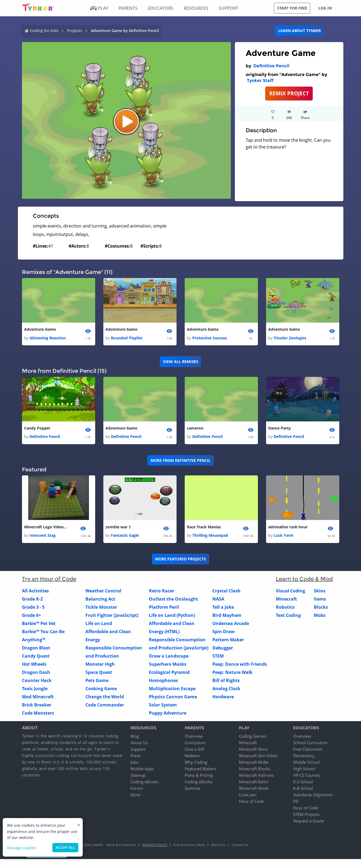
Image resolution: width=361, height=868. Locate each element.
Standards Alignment (313, 796)
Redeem (192, 757)
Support (138, 750)
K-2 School (303, 783)
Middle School (306, 763)
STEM (218, 658)
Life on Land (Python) (172, 617)
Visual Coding (290, 592)
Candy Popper (37, 429)
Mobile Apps (142, 770)
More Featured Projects (180, 561)
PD (296, 803)
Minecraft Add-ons (256, 777)
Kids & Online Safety (189, 846)
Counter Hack (37, 682)
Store (135, 796)
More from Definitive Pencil (180, 461)
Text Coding (288, 617)
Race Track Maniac (204, 528)
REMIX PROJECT (289, 93)
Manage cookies (22, 848)
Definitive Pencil (271, 66)
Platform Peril (164, 609)
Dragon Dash (36, 674)
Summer (193, 790)
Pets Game (97, 682)
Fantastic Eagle (125, 537)
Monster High (100, 666)
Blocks (321, 609)
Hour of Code (251, 803)
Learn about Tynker (300, 31)
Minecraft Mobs (254, 763)
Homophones (163, 682)
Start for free (292, 8)
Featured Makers (200, 770)
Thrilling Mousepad (210, 537)
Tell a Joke (223, 609)
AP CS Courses (307, 777)
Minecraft (286, 601)
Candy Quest (36, 658)
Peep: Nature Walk (232, 674)
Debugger (223, 649)
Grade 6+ (31, 617)
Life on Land (99, 625)
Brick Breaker (37, 706)
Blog (135, 737)
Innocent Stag (43, 537)
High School (304, 770)
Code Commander (105, 706)
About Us (139, 744)
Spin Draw (223, 633)
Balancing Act (100, 601)
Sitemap (138, 777)
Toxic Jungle (35, 690)
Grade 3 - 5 (33, 609)
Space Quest (99, 674)
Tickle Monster (101, 609)
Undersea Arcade (231, 625)
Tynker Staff (260, 81)
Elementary (304, 757)
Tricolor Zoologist (290, 338)
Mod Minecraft (38, 698)
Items (320, 601)
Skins (320, 592)
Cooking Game (101, 690)
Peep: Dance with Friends (240, 666)
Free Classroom (308, 750)
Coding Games (253, 737)
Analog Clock (226, 690)
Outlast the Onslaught (173, 601)
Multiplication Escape (172, 690)
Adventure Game (40, 329)
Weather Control (103, 592)
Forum (137, 790)
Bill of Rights (226, 682)
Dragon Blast (36, 649)
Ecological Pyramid (169, 674)
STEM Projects (306, 816)
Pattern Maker (228, 641)
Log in (325, 8)
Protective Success (210, 338)
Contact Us (240, 846)
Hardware (223, 698)
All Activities (35, 592)
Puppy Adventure (168, 715)
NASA (218, 601)
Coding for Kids (44, 31)
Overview (194, 737)
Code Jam (248, 796)
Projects (75, 31)
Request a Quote (309, 822)
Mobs (320, 617)
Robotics (285, 609)
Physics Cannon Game (173, 698)
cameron (195, 429)
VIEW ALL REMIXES (181, 362)
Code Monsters (38, 715)
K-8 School (303, 790)
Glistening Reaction (48, 338)
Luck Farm (284, 537)
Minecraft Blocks (255, 770)
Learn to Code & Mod (304, 580)
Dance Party (279, 429)
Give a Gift (194, 750)
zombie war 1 (118, 528)
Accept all (65, 848)
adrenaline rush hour (288, 528)
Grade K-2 (32, 601)
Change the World (105, 698)
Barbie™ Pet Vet (39, 625)
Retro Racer (162, 592)
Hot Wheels (34, 666)
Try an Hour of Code (49, 580)
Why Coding (196, 763)
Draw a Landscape (169, 658)
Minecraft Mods (254, 790)
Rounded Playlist (127, 338)
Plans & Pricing (199, 777)
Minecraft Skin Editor (258, 757)
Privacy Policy (155, 846)
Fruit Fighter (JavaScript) (112, 617)
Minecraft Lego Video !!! (46, 528)
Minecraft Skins (253, 750)
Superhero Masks (168, 666)
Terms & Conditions (121, 846)
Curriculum (195, 744)
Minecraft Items (254, 783)
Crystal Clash (226, 592)
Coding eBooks (144, 783)
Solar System (163, 706)
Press (135, 757)
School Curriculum (310, 744)
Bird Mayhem (227, 617)
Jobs (134, 763)
